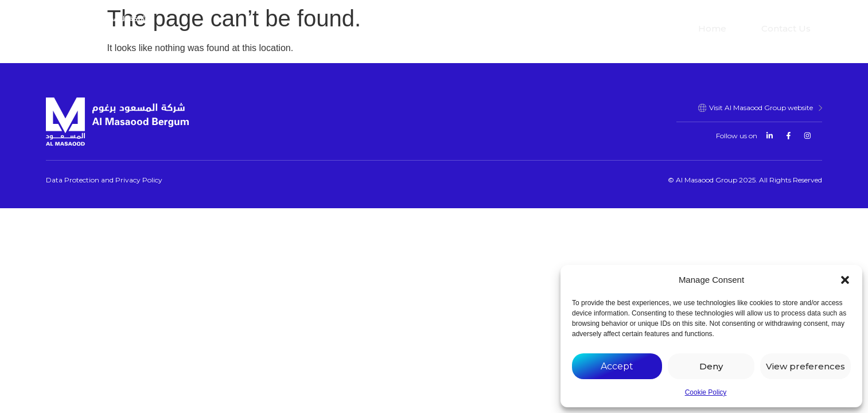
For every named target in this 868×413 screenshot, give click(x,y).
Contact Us (786, 28)
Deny (711, 366)
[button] (845, 280)
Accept (617, 366)
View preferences (805, 366)
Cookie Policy (706, 392)
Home (712, 28)
